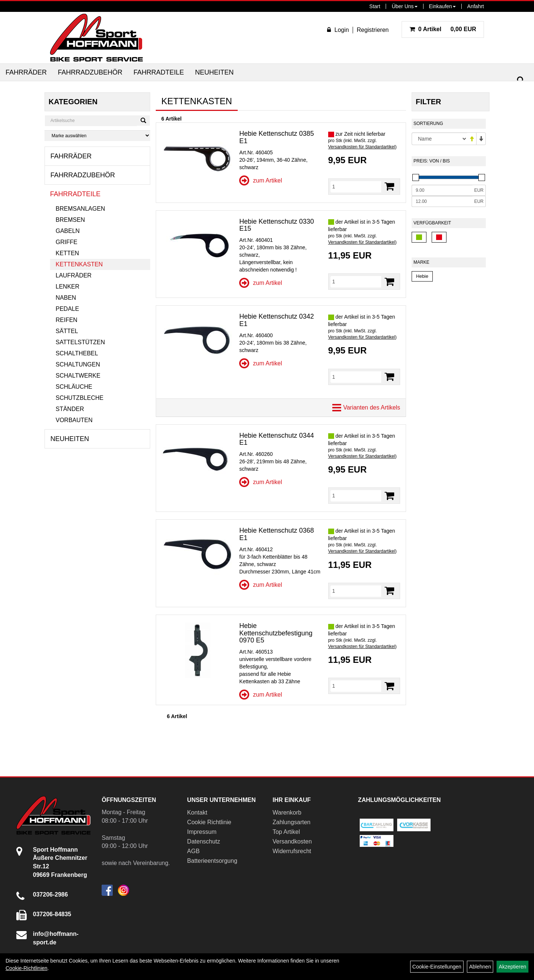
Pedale (67, 309)
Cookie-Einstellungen (437, 967)
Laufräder (74, 275)
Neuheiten (214, 72)
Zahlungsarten (291, 822)
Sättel (67, 331)
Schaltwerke (78, 376)
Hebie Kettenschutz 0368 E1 (276, 534)
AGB (194, 851)
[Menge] (356, 187)
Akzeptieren (512, 967)
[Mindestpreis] (442, 190)
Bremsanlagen (80, 209)
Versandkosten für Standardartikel (362, 147)
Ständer (70, 409)
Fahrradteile (159, 72)
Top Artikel (286, 832)
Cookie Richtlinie (209, 822)
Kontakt (197, 813)
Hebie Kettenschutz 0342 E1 (276, 320)
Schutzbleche (80, 398)
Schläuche (74, 387)
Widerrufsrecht (292, 851)
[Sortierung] (439, 139)
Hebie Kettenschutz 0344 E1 (276, 439)
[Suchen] (521, 80)
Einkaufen (442, 6)
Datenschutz (204, 841)
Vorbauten (74, 420)
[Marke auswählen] (97, 136)
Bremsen (70, 220)
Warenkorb (287, 813)
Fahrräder (26, 72)
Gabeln (68, 231)
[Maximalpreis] (442, 201)
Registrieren (373, 30)
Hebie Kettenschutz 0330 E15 (276, 225)
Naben (66, 298)
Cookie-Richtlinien (27, 968)
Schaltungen (78, 364)
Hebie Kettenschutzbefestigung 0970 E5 (276, 633)
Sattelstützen (80, 342)
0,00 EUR (443, 29)
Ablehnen (480, 967)
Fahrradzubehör (90, 72)
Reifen (67, 320)
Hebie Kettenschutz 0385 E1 (276, 137)
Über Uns (404, 6)
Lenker (67, 287)
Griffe (67, 242)
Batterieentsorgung (212, 861)
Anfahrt (476, 6)
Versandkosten (292, 841)
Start (375, 6)
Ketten (67, 253)
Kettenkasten (79, 264)
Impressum (202, 832)
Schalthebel (77, 353)
